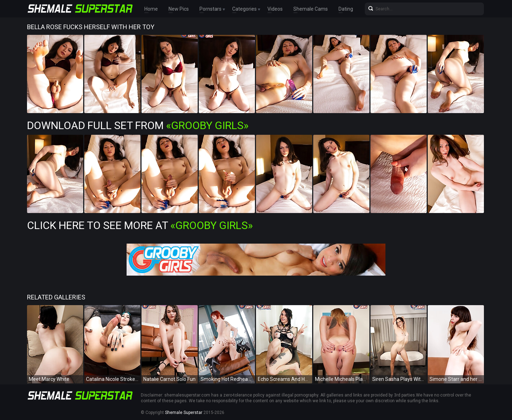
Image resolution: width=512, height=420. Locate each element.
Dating (346, 9)
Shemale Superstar (184, 413)
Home (151, 9)
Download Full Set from (138, 125)
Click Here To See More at (140, 225)
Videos (275, 9)
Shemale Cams (311, 9)
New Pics (179, 9)
